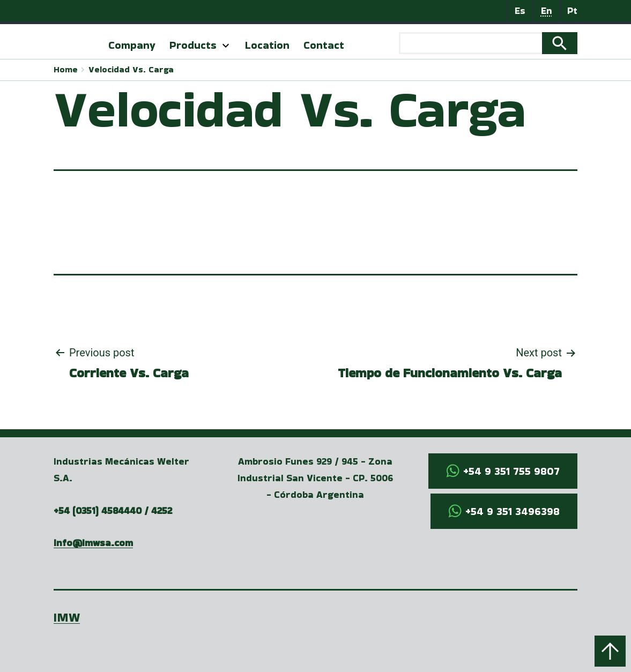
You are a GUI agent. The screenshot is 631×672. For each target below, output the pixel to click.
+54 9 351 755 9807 (511, 471)
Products (193, 45)
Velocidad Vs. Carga (131, 69)
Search (560, 43)
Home (66, 69)
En (547, 10)
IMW (67, 617)
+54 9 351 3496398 (513, 511)
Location (267, 45)
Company (132, 45)
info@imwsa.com (93, 543)
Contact (324, 45)
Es (520, 10)
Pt (572, 10)
